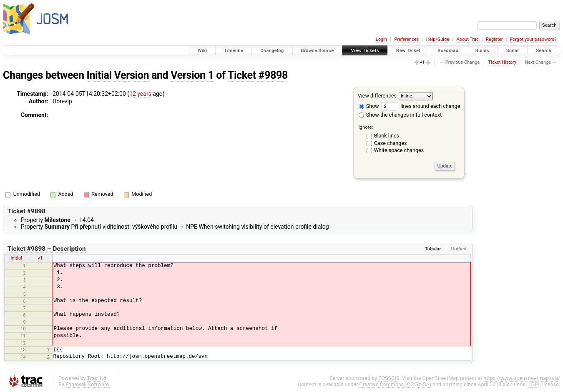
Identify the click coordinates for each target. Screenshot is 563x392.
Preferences (406, 39)
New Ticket (408, 51)
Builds (482, 51)
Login (381, 39)
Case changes (391, 143)
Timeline (234, 51)
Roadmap (448, 51)
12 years (140, 94)
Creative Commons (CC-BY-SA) (396, 384)
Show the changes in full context (400, 115)
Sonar (513, 51)
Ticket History (502, 62)
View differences (377, 96)
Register (494, 39)
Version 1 (192, 75)
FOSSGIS (389, 378)
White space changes (399, 150)
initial (16, 258)
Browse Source (318, 51)
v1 (40, 258)
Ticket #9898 (258, 75)
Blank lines (387, 136)
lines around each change (421, 106)
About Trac (468, 39)
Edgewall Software (87, 384)
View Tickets (365, 51)
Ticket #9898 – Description (47, 249)
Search (544, 51)
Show (369, 106)
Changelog (272, 51)
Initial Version (118, 75)
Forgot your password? (533, 39)
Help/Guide (438, 39)
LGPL (535, 384)
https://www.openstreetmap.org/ (522, 378)
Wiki (202, 51)
